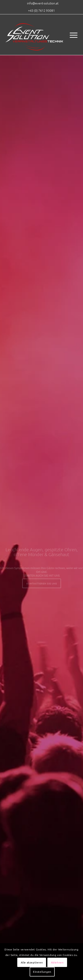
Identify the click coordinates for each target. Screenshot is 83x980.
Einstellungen (42, 972)
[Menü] (71, 35)
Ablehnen (57, 962)
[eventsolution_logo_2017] (34, 35)
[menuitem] (43, 3)
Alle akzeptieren (32, 962)
